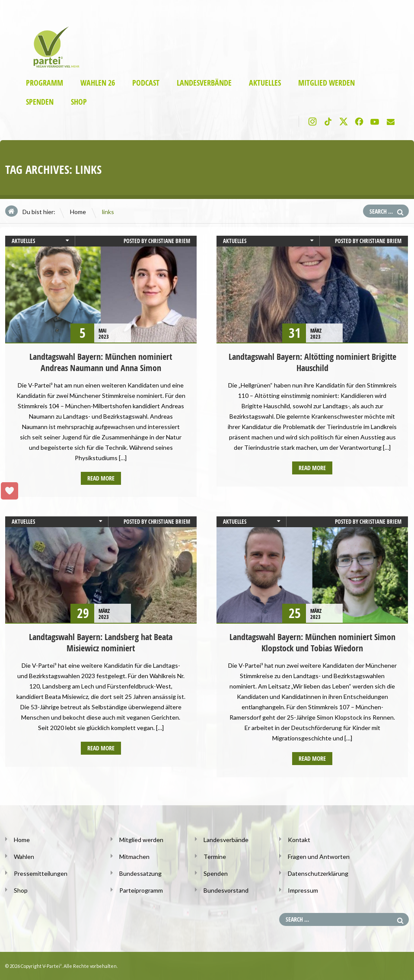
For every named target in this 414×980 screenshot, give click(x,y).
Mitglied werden (326, 83)
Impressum (303, 890)
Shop (79, 102)
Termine (215, 857)
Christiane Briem (169, 241)
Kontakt (299, 840)
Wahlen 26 (98, 83)
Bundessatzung (140, 873)
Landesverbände (204, 83)
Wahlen (24, 857)
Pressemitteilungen (41, 873)
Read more (101, 478)
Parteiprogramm (141, 890)
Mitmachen (134, 857)
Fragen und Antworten (319, 857)
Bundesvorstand (226, 890)
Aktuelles (265, 83)
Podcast (146, 83)
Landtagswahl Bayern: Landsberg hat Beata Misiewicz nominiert (101, 642)
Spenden (40, 102)
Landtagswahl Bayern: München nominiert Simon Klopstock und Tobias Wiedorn (312, 642)
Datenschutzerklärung (318, 873)
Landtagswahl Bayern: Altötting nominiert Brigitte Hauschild (312, 362)
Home (78, 212)
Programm (45, 83)
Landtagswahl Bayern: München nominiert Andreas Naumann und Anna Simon (101, 362)
